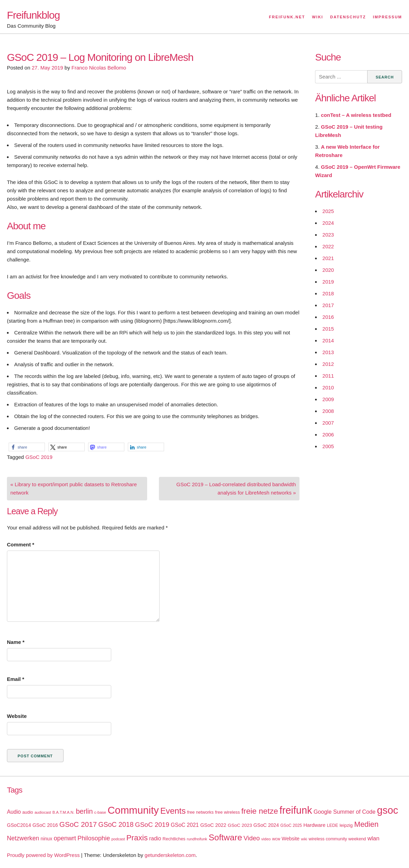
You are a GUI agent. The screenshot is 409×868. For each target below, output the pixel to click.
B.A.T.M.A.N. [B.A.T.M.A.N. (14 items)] (64, 812)
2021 (328, 258)
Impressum (387, 17)
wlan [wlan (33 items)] (374, 838)
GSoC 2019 (39, 457)
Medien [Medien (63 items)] (366, 824)
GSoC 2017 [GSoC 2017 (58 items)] (78, 824)
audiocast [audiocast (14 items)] (43, 812)
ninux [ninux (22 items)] (47, 839)
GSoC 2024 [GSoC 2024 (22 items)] (266, 825)
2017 (328, 305)
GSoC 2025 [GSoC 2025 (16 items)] (291, 825)
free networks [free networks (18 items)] (201, 812)
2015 (328, 329)
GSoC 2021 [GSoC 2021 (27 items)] (185, 825)
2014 (328, 340)
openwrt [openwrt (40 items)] (65, 838)
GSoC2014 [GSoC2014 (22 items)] (19, 825)
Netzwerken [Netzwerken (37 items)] (23, 838)
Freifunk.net (287, 17)
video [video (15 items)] (266, 839)
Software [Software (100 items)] (225, 837)
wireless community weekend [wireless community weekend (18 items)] (337, 839)
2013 (328, 352)
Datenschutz (348, 17)
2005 (328, 446)
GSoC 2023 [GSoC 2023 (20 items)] (240, 825)
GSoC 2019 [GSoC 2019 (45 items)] (152, 825)
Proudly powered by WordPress (43, 855)
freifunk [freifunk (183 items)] (296, 810)
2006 (328, 435)
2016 (328, 317)
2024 (328, 223)
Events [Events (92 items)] (173, 811)
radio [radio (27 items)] (155, 838)
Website (17, 716)
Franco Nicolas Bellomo (99, 68)
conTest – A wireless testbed (356, 115)
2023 (328, 235)
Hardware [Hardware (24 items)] (314, 825)
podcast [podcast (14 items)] (118, 839)
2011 (328, 376)
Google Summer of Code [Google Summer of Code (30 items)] (345, 812)
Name (16, 642)
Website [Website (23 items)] (291, 839)
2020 (328, 270)
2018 (328, 293)
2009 (328, 399)
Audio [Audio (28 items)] (14, 812)
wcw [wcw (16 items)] (276, 839)
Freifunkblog (33, 15)
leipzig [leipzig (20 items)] (346, 825)
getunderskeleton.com (170, 855)
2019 (328, 282)
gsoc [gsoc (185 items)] (387, 810)
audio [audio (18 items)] (27, 812)
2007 (328, 423)
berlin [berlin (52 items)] (84, 811)
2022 (328, 246)
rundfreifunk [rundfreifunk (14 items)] (197, 839)
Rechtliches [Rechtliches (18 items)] (174, 839)
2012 (328, 364)
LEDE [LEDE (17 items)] (332, 825)
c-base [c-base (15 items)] (100, 812)
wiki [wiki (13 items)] (304, 839)
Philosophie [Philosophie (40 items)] (94, 838)
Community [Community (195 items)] (133, 810)
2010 (328, 387)
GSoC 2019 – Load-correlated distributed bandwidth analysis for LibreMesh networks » (236, 488)
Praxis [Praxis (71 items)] (137, 838)
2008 (328, 411)
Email (16, 679)
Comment (21, 544)
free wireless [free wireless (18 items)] (228, 812)
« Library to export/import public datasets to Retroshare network (74, 488)
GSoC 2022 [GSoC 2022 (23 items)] (213, 825)
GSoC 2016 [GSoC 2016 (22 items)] (45, 825)
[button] (27, 447)
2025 (328, 211)
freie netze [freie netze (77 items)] (259, 811)
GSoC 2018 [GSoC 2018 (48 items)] (116, 824)
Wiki (317, 17)
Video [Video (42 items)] (252, 838)
